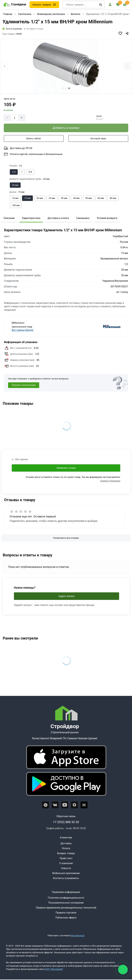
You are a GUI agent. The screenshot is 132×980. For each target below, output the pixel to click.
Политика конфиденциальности (66, 898)
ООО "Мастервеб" (54, 969)
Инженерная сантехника (51, 14)
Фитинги (75, 14)
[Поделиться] (127, 33)
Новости (66, 868)
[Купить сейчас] (34, 139)
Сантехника (25, 14)
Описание (9, 218)
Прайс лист (66, 858)
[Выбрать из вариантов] (14, 172)
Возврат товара (66, 853)
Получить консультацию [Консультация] (24, 385)
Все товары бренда (23, 330)
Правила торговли (66, 913)
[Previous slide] (5, 66)
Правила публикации (110, 481)
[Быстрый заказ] (98, 139)
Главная (8, 14)
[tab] (63, 88)
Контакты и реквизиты (66, 878)
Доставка (66, 843)
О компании (66, 863)
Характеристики (31, 218)
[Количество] (15, 118)
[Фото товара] (66, 67)
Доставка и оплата (58, 218)
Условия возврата (107, 218)
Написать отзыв (66, 468)
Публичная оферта (66, 918)
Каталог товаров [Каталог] (42, 5)
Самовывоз (83, 218)
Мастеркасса (78, 936)
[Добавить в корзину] (66, 128)
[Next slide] (127, 66)
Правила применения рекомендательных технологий (66, 908)
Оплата (66, 848)
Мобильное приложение (66, 873)
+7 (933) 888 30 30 (66, 822)
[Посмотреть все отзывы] (66, 538)
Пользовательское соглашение (66, 903)
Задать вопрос (67, 596)
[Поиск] (101, 5)
